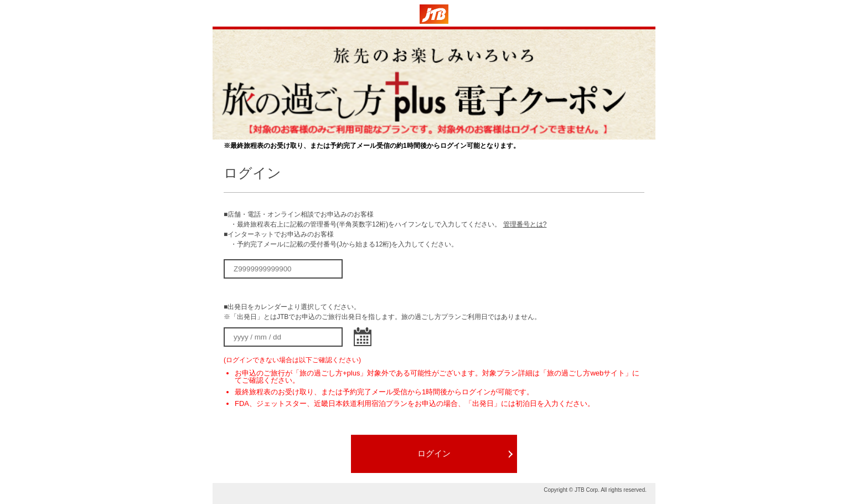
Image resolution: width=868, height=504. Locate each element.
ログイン (434, 453)
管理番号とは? (525, 224)
